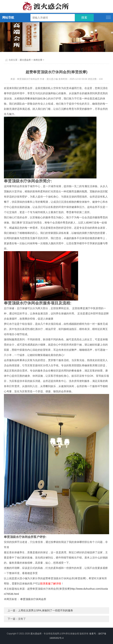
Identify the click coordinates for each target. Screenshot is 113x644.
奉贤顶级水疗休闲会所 (33, 599)
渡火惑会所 (25, 60)
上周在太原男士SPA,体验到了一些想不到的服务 (46, 610)
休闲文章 (38, 60)
